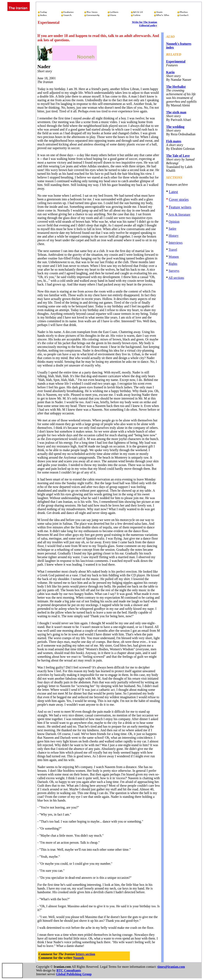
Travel (173, 250)
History (174, 236)
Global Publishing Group (74, 974)
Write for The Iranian (144, 22)
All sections (176, 278)
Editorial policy (148, 25)
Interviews (176, 243)
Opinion (174, 222)
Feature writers (180, 207)
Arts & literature (179, 215)
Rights (173, 264)
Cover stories (179, 200)
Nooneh (78, 958)
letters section (85, 954)
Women (174, 257)
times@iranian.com (171, 967)
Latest (173, 192)
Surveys (174, 271)
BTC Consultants (69, 970)
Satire (172, 229)
